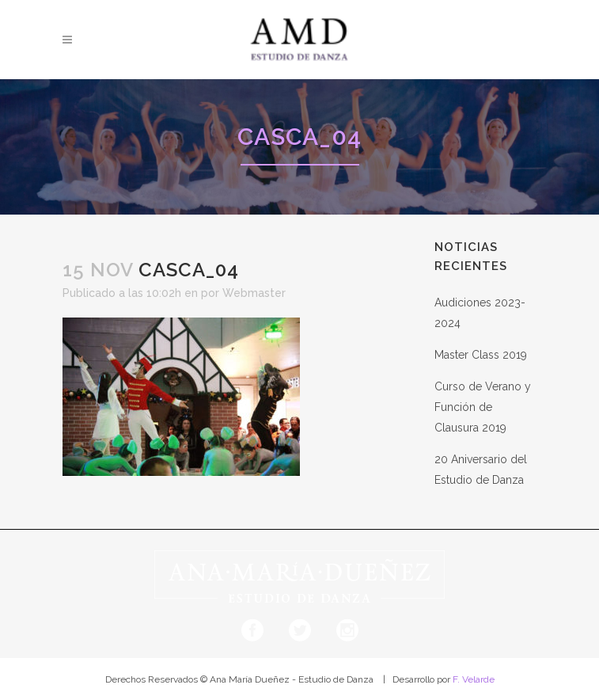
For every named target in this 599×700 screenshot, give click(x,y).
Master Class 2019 (481, 355)
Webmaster (254, 293)
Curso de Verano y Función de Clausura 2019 (483, 407)
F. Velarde (474, 679)
